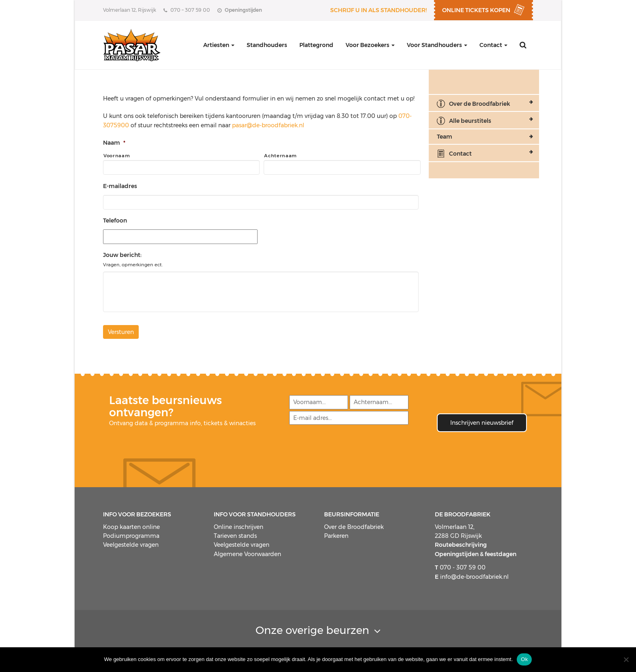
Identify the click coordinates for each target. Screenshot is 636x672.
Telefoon (115, 220)
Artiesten (219, 45)
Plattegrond (316, 45)
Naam (114, 143)
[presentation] (350, 446)
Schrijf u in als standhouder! (378, 10)
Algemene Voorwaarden (247, 554)
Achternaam (280, 156)
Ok (524, 659)
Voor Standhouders (437, 45)
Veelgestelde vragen (131, 545)
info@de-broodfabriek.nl (472, 576)
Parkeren (336, 536)
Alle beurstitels (470, 121)
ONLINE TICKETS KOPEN (476, 10)
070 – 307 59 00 (187, 10)
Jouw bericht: (122, 255)
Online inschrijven (238, 527)
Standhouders (267, 45)
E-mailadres (120, 186)
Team (445, 137)
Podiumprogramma (131, 536)
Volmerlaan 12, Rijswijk (130, 10)
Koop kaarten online (131, 527)
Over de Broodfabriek (479, 104)
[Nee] (626, 659)
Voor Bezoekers (370, 45)
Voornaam (117, 156)
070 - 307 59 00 (460, 567)
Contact (493, 45)
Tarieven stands (235, 536)
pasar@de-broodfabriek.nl (268, 125)
